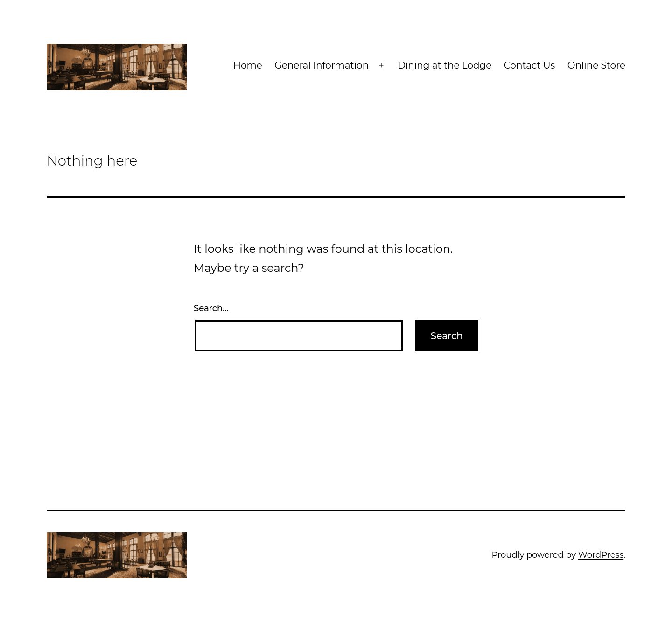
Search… (211, 308)
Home (248, 65)
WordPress (601, 555)
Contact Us (530, 65)
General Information (322, 65)
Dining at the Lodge (444, 65)
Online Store (596, 65)
